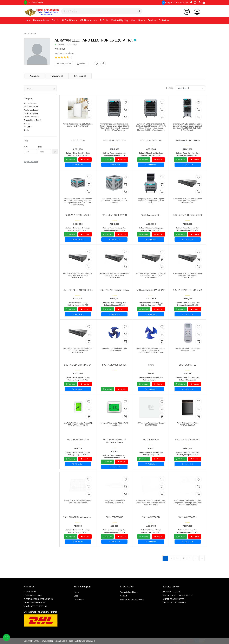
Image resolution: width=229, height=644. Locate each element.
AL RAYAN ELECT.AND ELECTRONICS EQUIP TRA (94, 40)
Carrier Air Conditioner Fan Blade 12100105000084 (114, 350)
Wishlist (35, 76)
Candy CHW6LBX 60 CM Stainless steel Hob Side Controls (78, 504)
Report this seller (31, 162)
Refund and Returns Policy (132, 600)
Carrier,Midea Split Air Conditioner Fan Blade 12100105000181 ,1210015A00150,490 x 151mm (151, 355)
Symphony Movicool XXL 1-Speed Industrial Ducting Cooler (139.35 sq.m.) (151, 202)
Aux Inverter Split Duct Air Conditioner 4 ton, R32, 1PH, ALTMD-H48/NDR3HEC (78, 277)
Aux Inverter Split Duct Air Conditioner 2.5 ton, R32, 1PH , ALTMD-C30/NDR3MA (151, 277)
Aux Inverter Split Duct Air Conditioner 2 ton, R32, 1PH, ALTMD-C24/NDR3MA (188, 277)
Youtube (85, 160)
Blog (76, 596)
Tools (26, 130)
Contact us (164, 20)
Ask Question (64, 64)
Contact (124, 596)
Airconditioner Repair (33, 120)
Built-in (56, 20)
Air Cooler (104, 20)
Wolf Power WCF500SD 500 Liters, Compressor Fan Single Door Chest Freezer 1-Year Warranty (188, 506)
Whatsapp (71, 160)
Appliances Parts (31, 110)
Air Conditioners (69, 20)
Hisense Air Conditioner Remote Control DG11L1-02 (188, 350)
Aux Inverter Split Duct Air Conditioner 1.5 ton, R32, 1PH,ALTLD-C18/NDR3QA (78, 352)
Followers (58, 76)
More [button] (133, 20)
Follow (81, 64)
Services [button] (152, 20)
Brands (142, 20)
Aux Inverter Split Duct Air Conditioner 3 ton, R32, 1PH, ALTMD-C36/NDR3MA (114, 277)
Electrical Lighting (120, 20)
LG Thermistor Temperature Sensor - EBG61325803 (151, 425)
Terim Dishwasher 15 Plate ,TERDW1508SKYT (188, 425)
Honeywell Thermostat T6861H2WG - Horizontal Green (114, 426)
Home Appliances (41, 20)
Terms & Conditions (129, 592)
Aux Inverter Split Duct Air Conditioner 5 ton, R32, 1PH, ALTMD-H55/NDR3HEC (188, 202)
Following (82, 76)
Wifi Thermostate (88, 20)
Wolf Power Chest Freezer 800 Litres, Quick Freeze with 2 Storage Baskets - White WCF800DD (151, 506)
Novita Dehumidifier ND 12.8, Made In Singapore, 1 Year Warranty (78, 127)
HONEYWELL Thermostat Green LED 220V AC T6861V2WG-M (78, 426)
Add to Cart (78, 165)
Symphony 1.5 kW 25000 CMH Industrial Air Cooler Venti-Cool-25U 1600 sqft (114, 202)
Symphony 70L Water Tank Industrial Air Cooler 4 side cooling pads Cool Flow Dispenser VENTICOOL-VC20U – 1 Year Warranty (78, 205)
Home (28, 20)
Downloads (79, 600)
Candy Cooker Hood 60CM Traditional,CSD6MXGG (114, 503)
